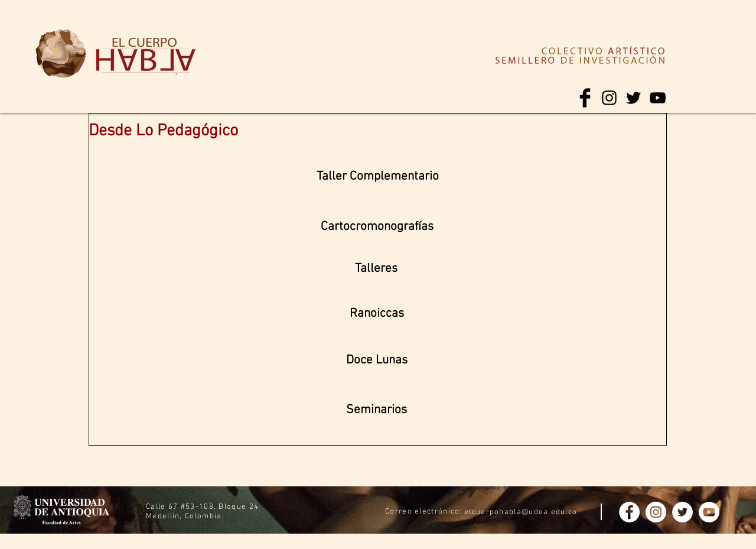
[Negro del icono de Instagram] (609, 98)
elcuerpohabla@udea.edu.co (521, 512)
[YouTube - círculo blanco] (709, 512)
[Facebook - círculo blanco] (629, 512)
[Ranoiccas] (377, 314)
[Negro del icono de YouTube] (658, 98)
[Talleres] (376, 269)
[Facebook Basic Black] (585, 98)
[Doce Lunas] (377, 360)
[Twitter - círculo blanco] (682, 512)
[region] (61, 54)
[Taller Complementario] (378, 177)
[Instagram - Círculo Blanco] (656, 512)
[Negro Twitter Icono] (633, 98)
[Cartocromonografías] (377, 227)
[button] (377, 410)
